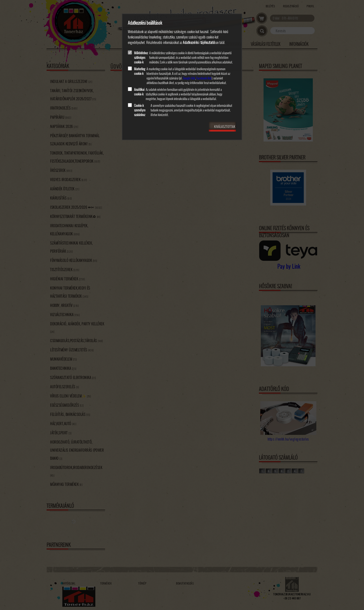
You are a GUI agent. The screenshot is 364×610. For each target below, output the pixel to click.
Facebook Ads (204, 78)
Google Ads (189, 78)
